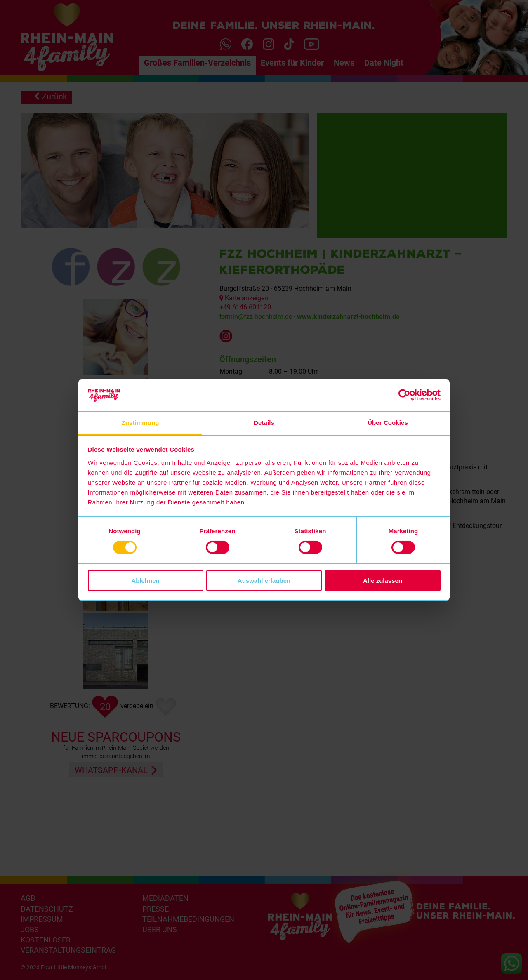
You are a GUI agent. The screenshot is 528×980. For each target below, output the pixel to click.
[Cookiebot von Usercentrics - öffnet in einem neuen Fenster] (404, 395)
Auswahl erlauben (264, 581)
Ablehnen (145, 581)
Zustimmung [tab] (140, 423)
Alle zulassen (383, 581)
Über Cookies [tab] (388, 423)
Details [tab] (264, 423)
